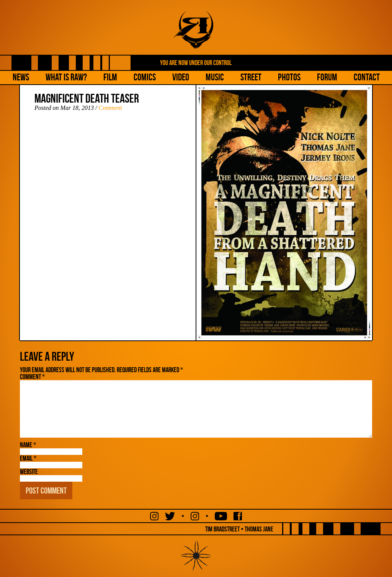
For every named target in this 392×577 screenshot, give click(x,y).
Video (181, 77)
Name (28, 445)
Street (251, 77)
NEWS (21, 77)
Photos (289, 77)
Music (215, 77)
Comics (145, 77)
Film (110, 77)
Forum (327, 77)
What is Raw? (66, 77)
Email (28, 458)
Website (29, 472)
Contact (367, 77)
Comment (110, 108)
